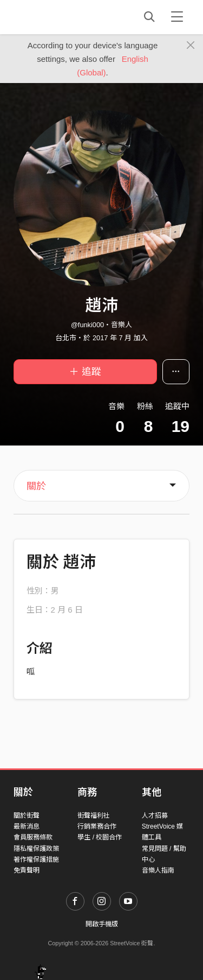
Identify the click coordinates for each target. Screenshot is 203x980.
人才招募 (155, 816)
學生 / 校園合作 (100, 837)
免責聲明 (27, 870)
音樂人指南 (158, 870)
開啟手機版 (102, 924)
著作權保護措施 (36, 860)
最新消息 (27, 826)
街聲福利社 (94, 816)
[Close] (191, 46)
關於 (36, 486)
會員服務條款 (33, 837)
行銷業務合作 (97, 826)
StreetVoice (58, 17)
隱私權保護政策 (36, 849)
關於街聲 (27, 816)
